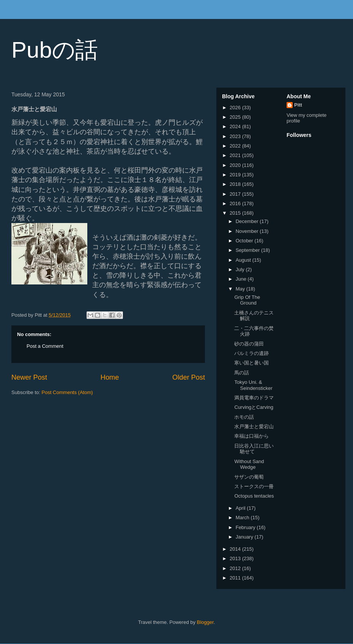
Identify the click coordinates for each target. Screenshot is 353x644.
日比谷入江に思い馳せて (254, 449)
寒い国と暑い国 (251, 363)
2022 (236, 146)
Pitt (298, 105)
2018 (236, 184)
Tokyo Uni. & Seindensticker (253, 385)
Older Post (189, 377)
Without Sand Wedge (249, 464)
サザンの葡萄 (249, 477)
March (243, 518)
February (246, 527)
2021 (236, 155)
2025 (236, 117)
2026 (236, 108)
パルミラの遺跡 (251, 353)
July (241, 269)
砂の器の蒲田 (249, 344)
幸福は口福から (251, 436)
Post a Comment (45, 346)
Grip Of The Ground (247, 300)
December (248, 221)
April (241, 508)
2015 (236, 213)
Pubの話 (55, 50)
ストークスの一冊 (254, 486)
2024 (236, 126)
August (244, 260)
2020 (236, 165)
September (248, 250)
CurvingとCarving (254, 407)
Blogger (205, 622)
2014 (236, 549)
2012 (236, 568)
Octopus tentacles (254, 496)
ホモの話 (244, 417)
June (242, 279)
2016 (236, 203)
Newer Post (29, 377)
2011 (236, 578)
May (241, 289)
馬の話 (242, 373)
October (245, 241)
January (245, 537)
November (248, 231)
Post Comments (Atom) (67, 392)
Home (110, 377)
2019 (236, 175)
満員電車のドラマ (254, 398)
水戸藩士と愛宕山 (254, 426)
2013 (236, 558)
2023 (236, 136)
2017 (236, 194)
